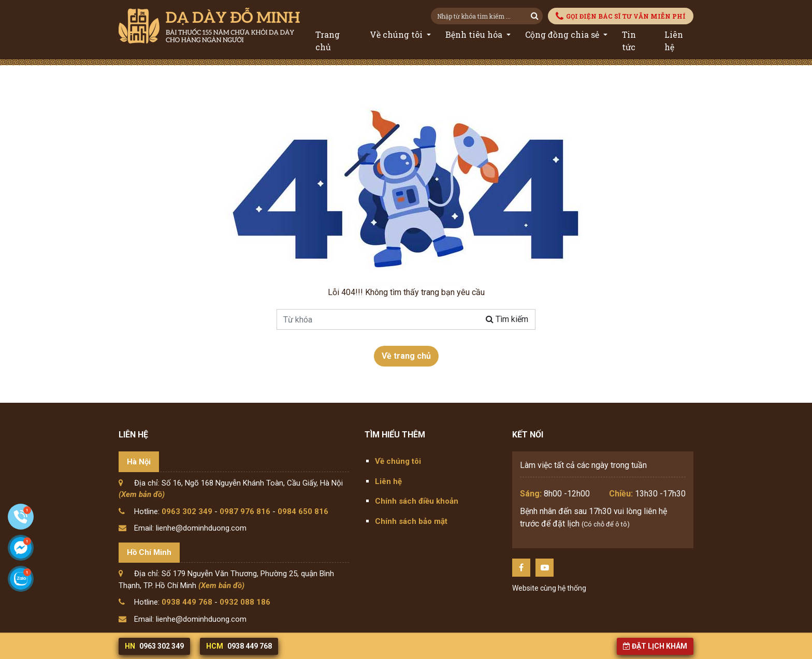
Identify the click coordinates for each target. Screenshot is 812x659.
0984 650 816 (303, 511)
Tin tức (629, 41)
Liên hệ (674, 41)
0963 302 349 (187, 511)
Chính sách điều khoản (417, 501)
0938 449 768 (187, 602)
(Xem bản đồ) (142, 494)
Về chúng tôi (397, 34)
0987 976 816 (245, 511)
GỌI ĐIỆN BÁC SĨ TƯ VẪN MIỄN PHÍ (621, 16)
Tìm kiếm (507, 319)
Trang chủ (328, 41)
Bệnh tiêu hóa (475, 34)
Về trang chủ (406, 356)
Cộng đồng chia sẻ (563, 34)
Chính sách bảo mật (411, 521)
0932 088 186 (245, 602)
